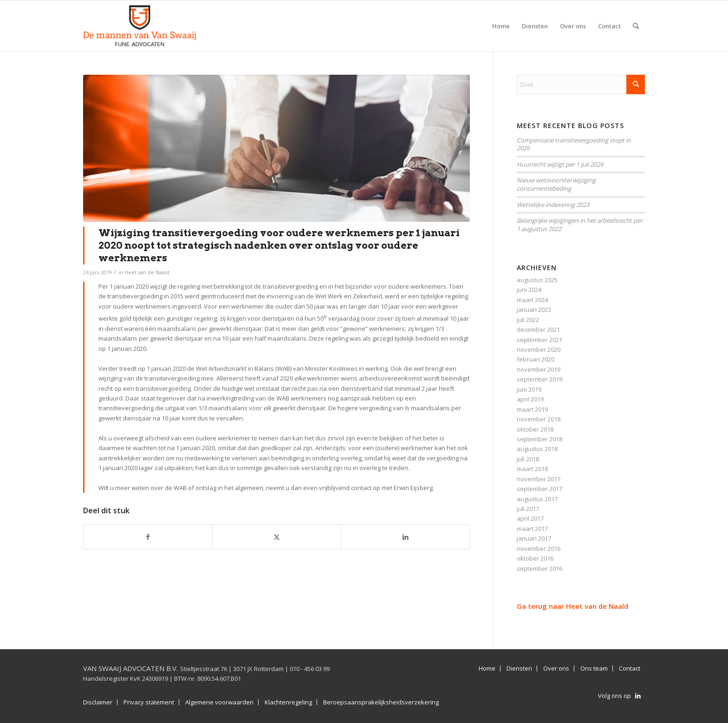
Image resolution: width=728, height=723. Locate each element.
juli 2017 (528, 509)
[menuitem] (501, 26)
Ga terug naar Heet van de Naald (572, 606)
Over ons (556, 668)
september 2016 (539, 568)
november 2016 (539, 549)
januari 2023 (534, 310)
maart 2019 (532, 409)
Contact (630, 668)
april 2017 (530, 518)
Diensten (519, 668)
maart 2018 (532, 469)
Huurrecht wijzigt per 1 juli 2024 (560, 164)
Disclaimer (98, 702)
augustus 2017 (537, 499)
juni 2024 (529, 290)
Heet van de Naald (147, 272)
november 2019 (539, 369)
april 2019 (530, 399)
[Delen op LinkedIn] (405, 537)
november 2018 (539, 419)
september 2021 (539, 340)
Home (487, 668)
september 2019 (539, 379)
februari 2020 (536, 359)
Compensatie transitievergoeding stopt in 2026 (574, 144)
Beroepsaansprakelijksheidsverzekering (381, 702)
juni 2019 (529, 389)
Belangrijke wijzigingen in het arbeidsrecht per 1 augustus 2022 (580, 225)
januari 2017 (534, 538)
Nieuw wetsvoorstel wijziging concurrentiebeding (556, 184)
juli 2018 (528, 459)
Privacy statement (149, 702)
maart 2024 (532, 300)
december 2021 (538, 329)
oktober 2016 (535, 558)
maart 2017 (532, 529)
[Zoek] (636, 26)
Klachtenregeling (288, 702)
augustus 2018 (537, 449)
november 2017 (539, 479)
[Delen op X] (277, 537)
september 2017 (539, 489)
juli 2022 (528, 320)
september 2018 (539, 439)
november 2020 (539, 349)
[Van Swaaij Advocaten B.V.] (140, 26)
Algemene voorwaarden (219, 702)
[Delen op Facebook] (148, 537)
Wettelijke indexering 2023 (553, 205)
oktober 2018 (535, 429)
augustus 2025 (537, 280)
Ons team (594, 668)
